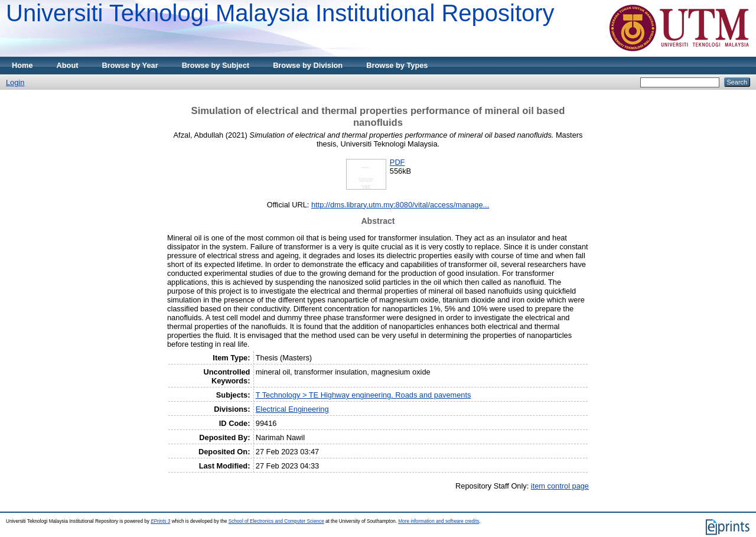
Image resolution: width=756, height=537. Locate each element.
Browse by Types (397, 65)
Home (22, 65)
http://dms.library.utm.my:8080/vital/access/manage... (400, 205)
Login (15, 82)
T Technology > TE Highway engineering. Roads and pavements (364, 395)
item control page (560, 486)
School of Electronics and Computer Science (276, 521)
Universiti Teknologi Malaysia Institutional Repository (280, 13)
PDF (397, 162)
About (68, 65)
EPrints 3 (160, 521)
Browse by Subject (216, 65)
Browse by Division (308, 65)
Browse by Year (130, 65)
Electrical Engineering (292, 409)
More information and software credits (439, 521)
